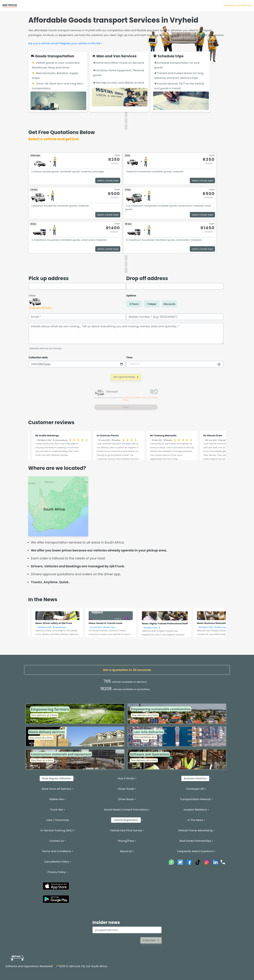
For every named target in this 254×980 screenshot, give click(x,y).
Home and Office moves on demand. (119, 63)
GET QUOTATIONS (126, 377)
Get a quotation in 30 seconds (127, 670)
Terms (127, 398)
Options (131, 296)
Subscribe (151, 940)
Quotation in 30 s (242, 5)
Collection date (38, 357)
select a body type (108, 180)
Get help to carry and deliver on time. (119, 83)
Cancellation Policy (138, 398)
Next (126, 407)
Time (129, 357)
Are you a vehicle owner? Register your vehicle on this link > (65, 43)
